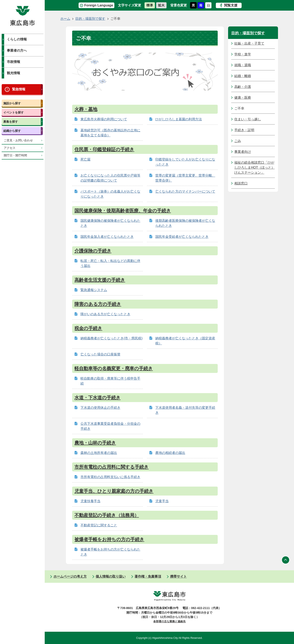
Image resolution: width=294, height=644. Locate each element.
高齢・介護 (243, 87)
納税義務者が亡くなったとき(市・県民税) (112, 338)
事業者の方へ (17, 50)
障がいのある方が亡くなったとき (105, 314)
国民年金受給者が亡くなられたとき (182, 237)
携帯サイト (178, 576)
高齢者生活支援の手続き (100, 280)
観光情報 (14, 73)
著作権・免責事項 (148, 576)
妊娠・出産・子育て (249, 43)
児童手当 (162, 501)
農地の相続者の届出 (170, 453)
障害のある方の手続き (98, 304)
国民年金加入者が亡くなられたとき (107, 237)
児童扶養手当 (90, 501)
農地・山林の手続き (95, 443)
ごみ (238, 141)
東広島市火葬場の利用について (104, 119)
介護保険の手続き (93, 251)
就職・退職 (243, 65)
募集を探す (11, 122)
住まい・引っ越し (248, 119)
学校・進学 (243, 54)
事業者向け (243, 152)
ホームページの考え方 (70, 576)
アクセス (10, 148)
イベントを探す (14, 112)
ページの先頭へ (286, 560)
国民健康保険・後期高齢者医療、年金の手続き (123, 211)
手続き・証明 (244, 130)
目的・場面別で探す (90, 19)
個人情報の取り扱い (111, 576)
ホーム (65, 19)
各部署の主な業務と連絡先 (169, 621)
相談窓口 (241, 183)
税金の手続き (88, 328)
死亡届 (85, 159)
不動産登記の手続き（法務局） (107, 515)
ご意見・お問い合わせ (18, 140)
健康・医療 (243, 98)
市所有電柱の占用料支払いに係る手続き (110, 477)
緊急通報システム (94, 290)
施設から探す (12, 103)
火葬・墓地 (86, 109)
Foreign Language (99, 5)
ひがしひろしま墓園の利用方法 (179, 119)
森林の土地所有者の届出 (99, 453)
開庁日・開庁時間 (15, 155)
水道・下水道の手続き (98, 398)
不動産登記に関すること (99, 525)
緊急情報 (19, 89)
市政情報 (14, 62)
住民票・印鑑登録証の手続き (104, 149)
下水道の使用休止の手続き (100, 408)
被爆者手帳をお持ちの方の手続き (109, 539)
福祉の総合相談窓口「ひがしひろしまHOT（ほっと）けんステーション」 (254, 168)
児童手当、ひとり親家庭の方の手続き (114, 491)
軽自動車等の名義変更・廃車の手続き (114, 368)
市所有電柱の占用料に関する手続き (112, 467)
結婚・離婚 (243, 76)
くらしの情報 (17, 39)
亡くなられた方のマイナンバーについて (185, 191)
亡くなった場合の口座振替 (100, 354)
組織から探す (12, 131)
